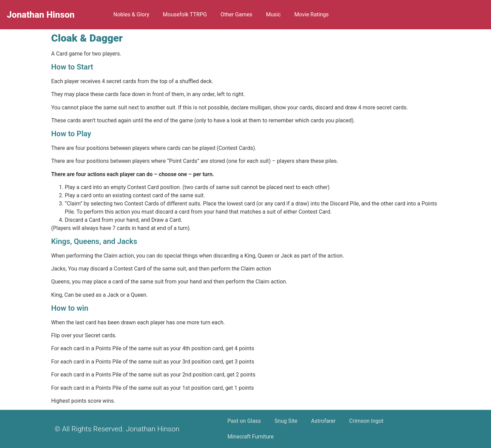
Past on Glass (244, 421)
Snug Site (286, 421)
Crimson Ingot (366, 421)
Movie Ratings (311, 14)
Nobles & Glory (131, 14)
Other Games (236, 14)
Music (273, 14)
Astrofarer (323, 421)
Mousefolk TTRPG (185, 14)
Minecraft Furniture (251, 437)
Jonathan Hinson (41, 15)
